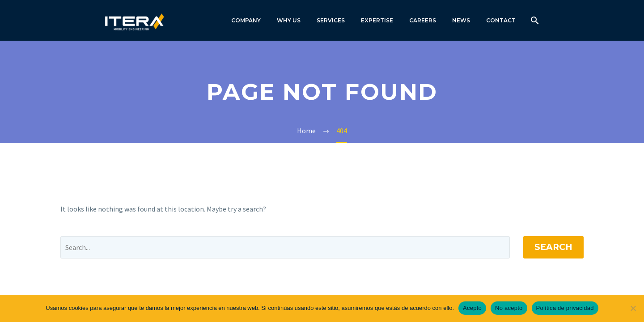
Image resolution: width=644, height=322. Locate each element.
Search (553, 247)
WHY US (289, 20)
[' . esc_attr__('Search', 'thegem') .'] (285, 247)
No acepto (509, 308)
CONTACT (501, 20)
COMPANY (246, 20)
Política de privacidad (565, 308)
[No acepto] (633, 308)
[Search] (534, 20)
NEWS (461, 20)
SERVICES (331, 20)
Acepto (472, 308)
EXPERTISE (377, 20)
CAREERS (423, 20)
